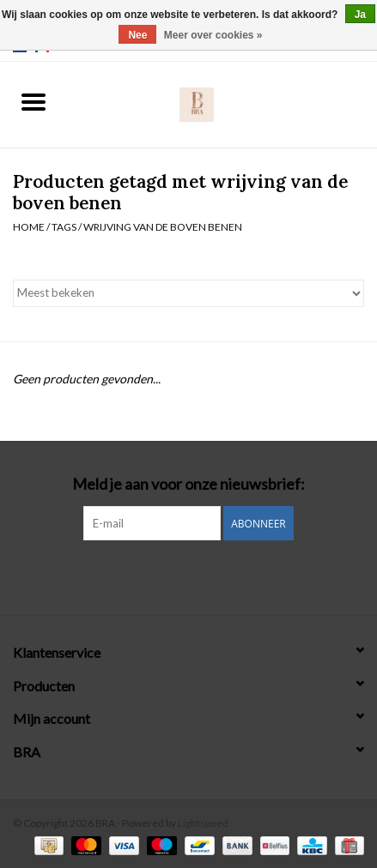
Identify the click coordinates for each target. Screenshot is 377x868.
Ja (360, 15)
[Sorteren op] (188, 293)
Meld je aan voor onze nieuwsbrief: (188, 484)
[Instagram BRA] (189, 576)
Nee (137, 35)
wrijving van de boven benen (163, 227)
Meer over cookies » (213, 35)
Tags (64, 227)
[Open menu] (33, 101)
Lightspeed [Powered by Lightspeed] (203, 823)
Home (29, 227)
